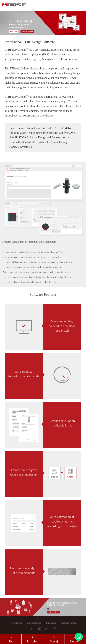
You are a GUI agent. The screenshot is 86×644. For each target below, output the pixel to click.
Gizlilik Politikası (69, 623)
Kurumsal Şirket (34, 623)
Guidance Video (27, 31)
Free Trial (14, 31)
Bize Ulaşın (51, 623)
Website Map (17, 623)
